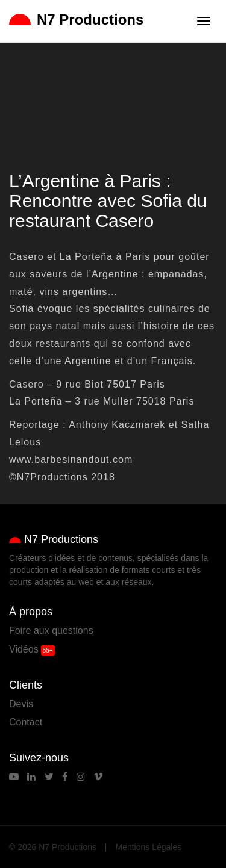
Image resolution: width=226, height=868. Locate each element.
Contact (26, 722)
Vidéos (24, 649)
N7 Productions (76, 20)
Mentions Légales (149, 847)
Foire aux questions (51, 631)
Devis (21, 704)
